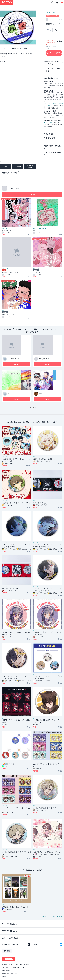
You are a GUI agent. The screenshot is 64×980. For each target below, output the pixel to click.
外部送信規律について (8, 971)
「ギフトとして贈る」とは (54, 70)
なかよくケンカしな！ (9, 314)
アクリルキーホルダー (39, 229)
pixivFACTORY (48, 122)
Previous (3, 28)
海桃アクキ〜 (37, 230)
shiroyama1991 (44, 359)
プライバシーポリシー (18, 968)
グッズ (48, 13)
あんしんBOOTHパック (51, 104)
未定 (41, 394)
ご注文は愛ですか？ (39, 272)
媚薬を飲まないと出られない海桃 (12, 272)
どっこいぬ (14, 188)
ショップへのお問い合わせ (52, 153)
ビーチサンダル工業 (14, 359)
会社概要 (4, 965)
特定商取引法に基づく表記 (52, 147)
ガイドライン (6, 968)
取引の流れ (50, 134)
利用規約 (11, 965)
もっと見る (32, 409)
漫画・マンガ (6, 229)
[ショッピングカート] (57, 2)
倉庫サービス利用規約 (22, 965)
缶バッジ (56, 13)
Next (32, 28)
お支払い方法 (51, 138)
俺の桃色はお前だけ (8, 230)
